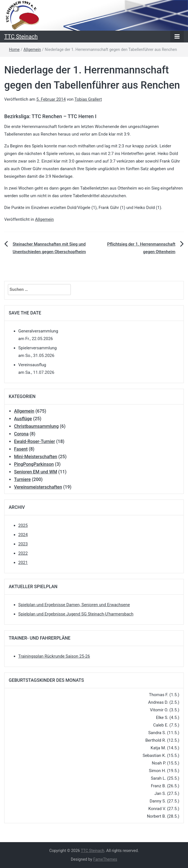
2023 (23, 544)
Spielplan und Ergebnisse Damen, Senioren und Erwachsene (74, 605)
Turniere (22, 479)
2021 (23, 563)
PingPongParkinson (34, 464)
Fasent (21, 449)
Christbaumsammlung (36, 426)
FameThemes (105, 859)
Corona (21, 434)
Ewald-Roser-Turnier (35, 441)
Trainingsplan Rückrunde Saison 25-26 (54, 656)
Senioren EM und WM (36, 472)
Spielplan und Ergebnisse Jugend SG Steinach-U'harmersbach (76, 614)
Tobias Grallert (88, 99)
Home (14, 50)
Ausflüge (23, 419)
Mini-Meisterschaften (36, 457)
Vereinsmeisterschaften (38, 487)
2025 (23, 525)
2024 (23, 535)
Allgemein (32, 50)
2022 (23, 553)
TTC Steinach (21, 37)
